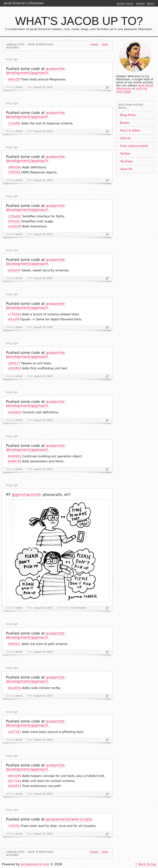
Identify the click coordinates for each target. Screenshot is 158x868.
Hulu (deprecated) (134, 146)
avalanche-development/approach (36, 71)
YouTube (126, 161)
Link (107, 88)
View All (126, 169)
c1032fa (14, 826)
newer (94, 44)
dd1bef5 (14, 270)
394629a (15, 167)
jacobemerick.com (35, 864)
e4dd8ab (14, 412)
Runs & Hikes (130, 130)
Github (125, 138)
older (105, 44)
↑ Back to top (145, 864)
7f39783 (14, 172)
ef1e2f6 (14, 319)
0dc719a (14, 781)
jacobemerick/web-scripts (69, 819)
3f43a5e (14, 221)
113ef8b (14, 123)
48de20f (14, 79)
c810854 (14, 368)
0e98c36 (14, 461)
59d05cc (14, 644)
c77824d (14, 314)
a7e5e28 (14, 226)
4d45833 (15, 786)
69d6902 (15, 456)
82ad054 (15, 688)
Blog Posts (128, 115)
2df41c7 (14, 363)
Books (125, 123)
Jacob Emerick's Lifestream (24, 3)
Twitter (125, 154)
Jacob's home (125, 4)
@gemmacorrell (26, 495)
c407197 (14, 732)
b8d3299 (15, 776)
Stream (140, 4)
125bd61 (15, 216)
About (150, 4)
